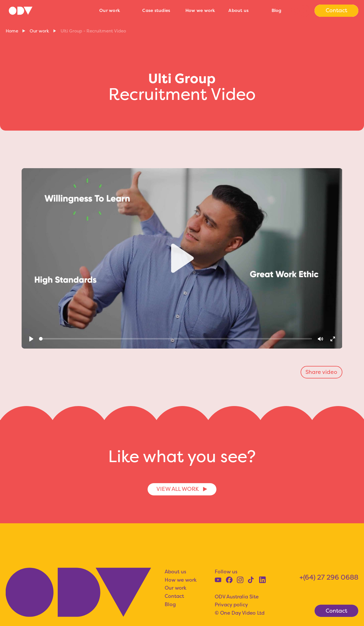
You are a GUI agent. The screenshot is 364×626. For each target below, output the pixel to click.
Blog (277, 10)
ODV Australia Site (237, 597)
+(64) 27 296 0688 (329, 577)
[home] (50, 11)
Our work (110, 10)
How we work (200, 10)
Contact (174, 596)
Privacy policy (231, 605)
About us (238, 10)
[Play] (31, 339)
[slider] (175, 339)
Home (12, 31)
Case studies (156, 10)
